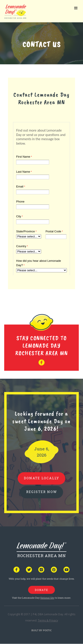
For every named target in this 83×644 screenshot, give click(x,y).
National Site (47, 598)
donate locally (41, 478)
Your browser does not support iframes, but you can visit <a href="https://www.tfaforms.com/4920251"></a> (41, 198)
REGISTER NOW (41, 492)
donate (41, 590)
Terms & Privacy (48, 620)
